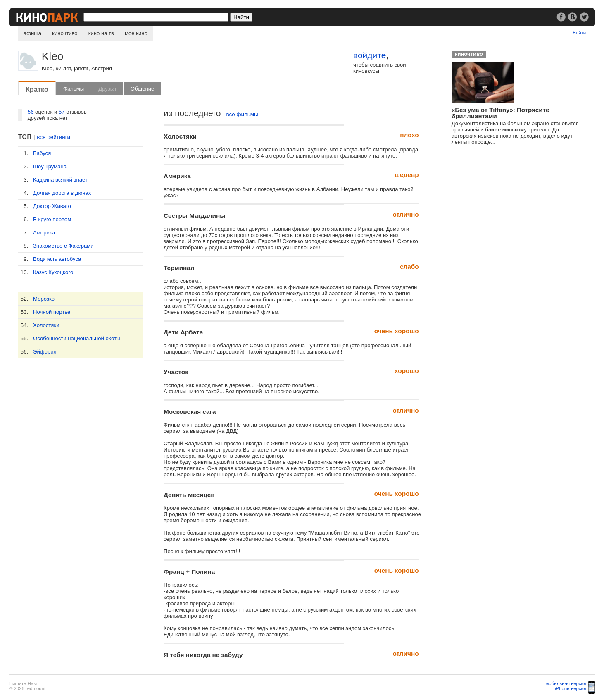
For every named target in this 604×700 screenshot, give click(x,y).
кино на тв (101, 33)
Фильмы (74, 89)
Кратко (37, 89)
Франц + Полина (189, 572)
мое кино (136, 33)
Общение (143, 89)
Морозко (44, 299)
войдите (370, 55)
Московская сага (190, 412)
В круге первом (52, 219)
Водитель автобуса (57, 259)
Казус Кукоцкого (53, 272)
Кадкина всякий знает (60, 180)
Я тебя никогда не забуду (203, 655)
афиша (32, 33)
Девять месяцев (189, 495)
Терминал (179, 268)
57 (62, 112)
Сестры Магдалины (194, 216)
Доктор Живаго (52, 206)
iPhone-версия (571, 688)
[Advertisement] (509, 215)
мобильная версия (566, 683)
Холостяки (46, 325)
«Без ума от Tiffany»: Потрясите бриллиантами (500, 113)
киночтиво (65, 33)
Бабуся (42, 153)
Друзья (107, 89)
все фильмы (242, 114)
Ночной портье (52, 312)
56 (31, 112)
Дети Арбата (183, 332)
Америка (44, 233)
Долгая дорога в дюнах (62, 193)
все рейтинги (54, 137)
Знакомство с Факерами (63, 246)
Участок (176, 372)
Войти (579, 33)
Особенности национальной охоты (77, 338)
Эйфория (45, 352)
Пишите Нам (23, 683)
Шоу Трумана (50, 166)
